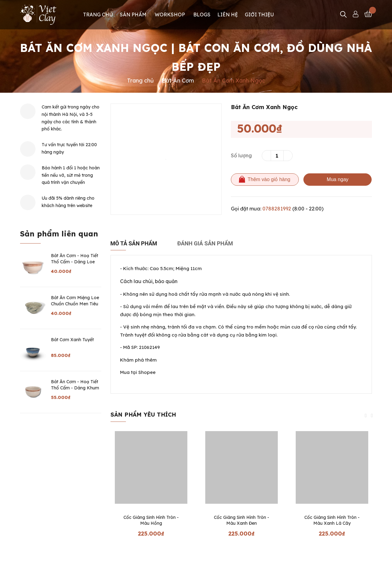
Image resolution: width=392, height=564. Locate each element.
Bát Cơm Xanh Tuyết (72, 340)
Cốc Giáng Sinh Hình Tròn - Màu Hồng (151, 520)
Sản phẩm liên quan (59, 234)
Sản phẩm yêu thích (143, 415)
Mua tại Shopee (138, 372)
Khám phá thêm (138, 360)
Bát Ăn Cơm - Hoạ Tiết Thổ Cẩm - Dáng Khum (75, 385)
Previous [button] (366, 416)
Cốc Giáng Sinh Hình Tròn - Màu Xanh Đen (242, 520)
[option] (166, 159)
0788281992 (277, 209)
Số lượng (241, 155)
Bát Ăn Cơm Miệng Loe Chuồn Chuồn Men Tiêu (75, 301)
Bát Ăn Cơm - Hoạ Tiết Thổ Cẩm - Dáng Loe (75, 259)
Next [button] (372, 416)
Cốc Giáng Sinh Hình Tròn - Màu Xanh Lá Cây (332, 520)
